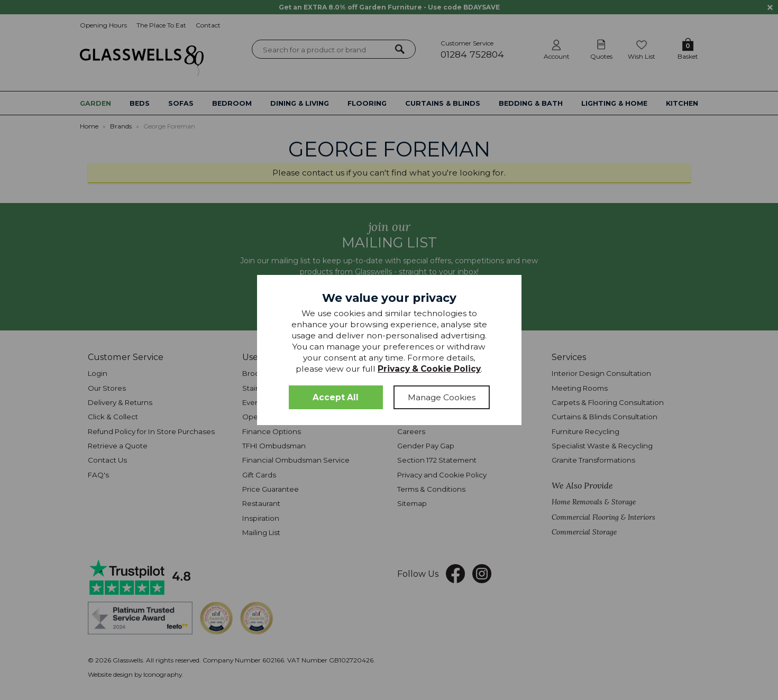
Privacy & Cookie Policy (429, 369)
